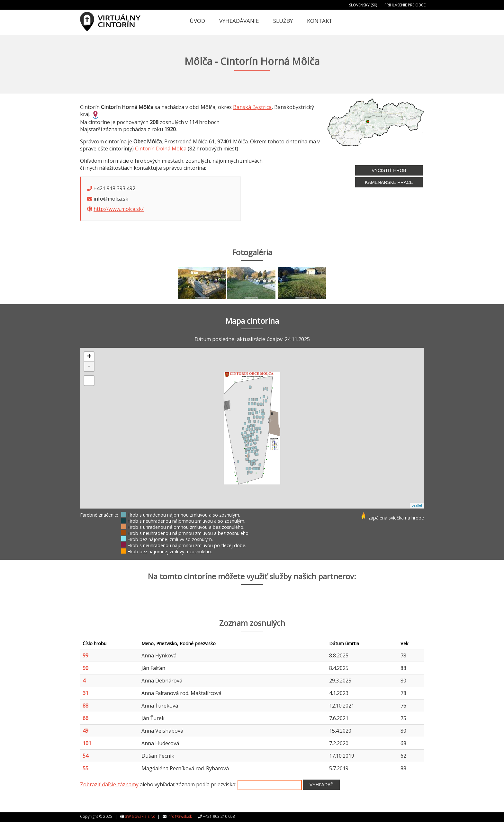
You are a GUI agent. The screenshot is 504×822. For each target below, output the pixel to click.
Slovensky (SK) (363, 5)
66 (85, 718)
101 (87, 743)
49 (85, 731)
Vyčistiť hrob (389, 170)
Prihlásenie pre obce (405, 5)
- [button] (89, 366)
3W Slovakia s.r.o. (141, 816)
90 (85, 668)
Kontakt (320, 21)
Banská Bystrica (252, 107)
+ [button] (89, 357)
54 (85, 756)
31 (85, 693)
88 (85, 706)
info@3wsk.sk (180, 816)
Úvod (197, 21)
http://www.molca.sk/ (119, 209)
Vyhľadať (321, 785)
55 (85, 768)
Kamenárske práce (389, 182)
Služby (283, 21)
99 (85, 655)
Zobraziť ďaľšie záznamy (109, 784)
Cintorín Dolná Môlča (161, 149)
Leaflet (417, 505)
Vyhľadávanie (239, 21)
